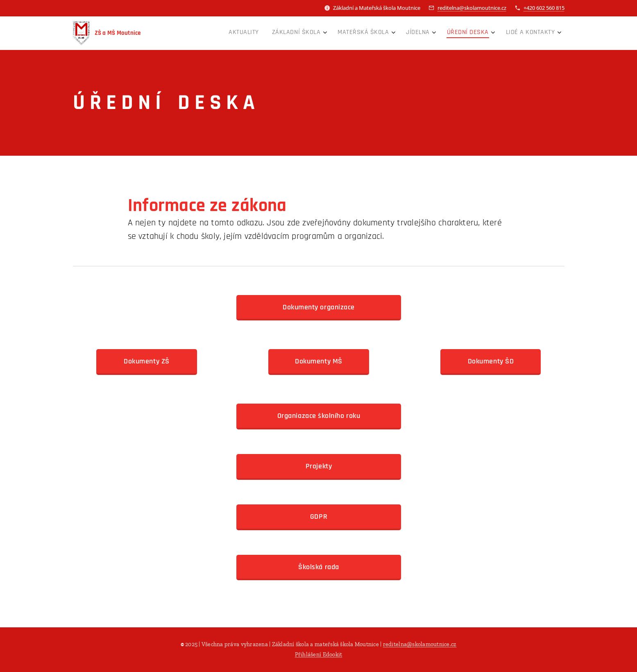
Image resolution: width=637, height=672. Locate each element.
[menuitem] (468, 33)
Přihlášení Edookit (319, 655)
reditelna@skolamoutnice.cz (472, 8)
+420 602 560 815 (544, 8)
